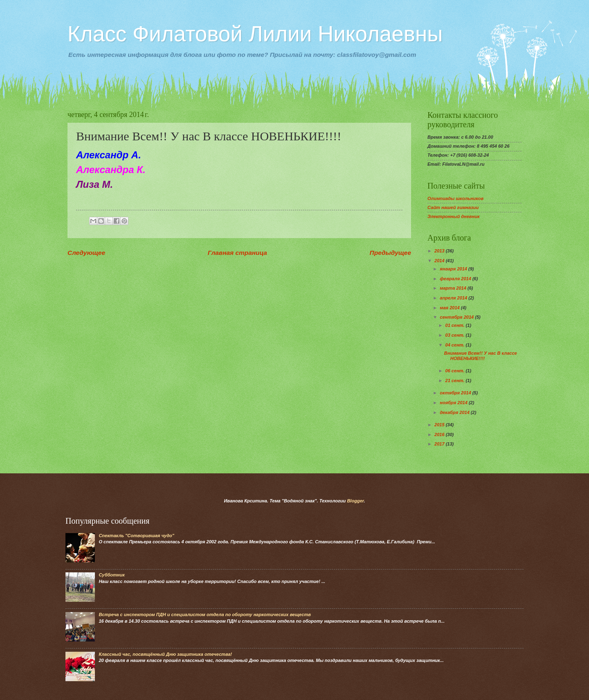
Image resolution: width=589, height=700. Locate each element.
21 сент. (456, 380)
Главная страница (237, 253)
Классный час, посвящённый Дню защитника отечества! (165, 654)
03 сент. (456, 335)
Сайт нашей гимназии (453, 207)
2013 (440, 251)
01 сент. (456, 325)
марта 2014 (454, 288)
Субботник (111, 575)
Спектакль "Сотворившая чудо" (136, 536)
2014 (440, 261)
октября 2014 (456, 393)
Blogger (355, 501)
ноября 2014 (454, 403)
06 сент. (456, 371)
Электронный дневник (453, 216)
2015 (440, 425)
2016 (440, 434)
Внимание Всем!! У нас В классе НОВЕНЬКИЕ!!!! (481, 356)
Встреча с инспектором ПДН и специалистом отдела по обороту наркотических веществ (205, 614)
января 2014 (454, 269)
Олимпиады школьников (455, 198)
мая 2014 (450, 308)
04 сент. (456, 345)
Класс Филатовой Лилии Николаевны (255, 34)
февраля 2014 (456, 279)
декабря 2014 (455, 412)
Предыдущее (390, 253)
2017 (440, 444)
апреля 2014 (454, 298)
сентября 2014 (457, 317)
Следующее (86, 253)
